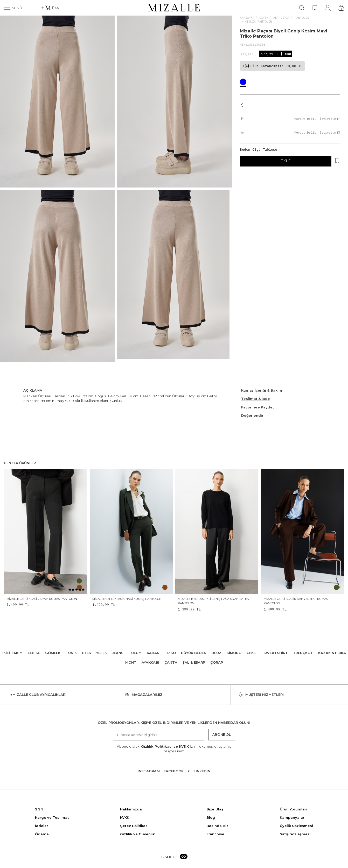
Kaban (153, 653)
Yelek (102, 653)
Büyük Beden (194, 653)
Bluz (217, 653)
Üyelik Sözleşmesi (296, 826)
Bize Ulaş (215, 809)
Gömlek (53, 653)
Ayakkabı (150, 662)
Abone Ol (222, 734)
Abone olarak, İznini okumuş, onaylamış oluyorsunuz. (174, 749)
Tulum (135, 653)
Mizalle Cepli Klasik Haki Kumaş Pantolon (127, 599)
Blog (211, 817)
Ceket (252, 653)
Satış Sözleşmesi (295, 834)
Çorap (217, 662)
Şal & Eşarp (194, 662)
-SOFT (168, 857)
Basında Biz (217, 826)
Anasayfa (247, 18)
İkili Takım (12, 653)
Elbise (34, 653)
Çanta (171, 662)
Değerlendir (252, 415)
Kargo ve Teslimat (52, 817)
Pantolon (302, 18)
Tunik (71, 653)
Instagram (149, 771)
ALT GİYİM (281, 18)
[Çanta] (341, 8)
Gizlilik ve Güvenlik (137, 834)
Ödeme (42, 834)
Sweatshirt (276, 653)
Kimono (234, 653)
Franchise (215, 834)
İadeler (42, 826)
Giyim (264, 18)
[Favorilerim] (315, 8)
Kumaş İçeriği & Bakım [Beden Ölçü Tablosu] (262, 390)
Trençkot (303, 653)
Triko (170, 653)
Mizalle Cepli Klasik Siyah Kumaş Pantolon (42, 599)
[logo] (174, 8)
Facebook (174, 771)
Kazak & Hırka (332, 653)
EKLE (286, 161)
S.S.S (39, 809)
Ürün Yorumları (294, 809)
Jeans (118, 653)
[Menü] (13, 8)
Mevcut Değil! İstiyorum (317, 119)
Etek (86, 653)
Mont (131, 662)
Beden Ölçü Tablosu (259, 150)
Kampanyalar (292, 817)
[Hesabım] (328, 8)
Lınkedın (202, 771)
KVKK (125, 817)
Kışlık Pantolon (258, 21)
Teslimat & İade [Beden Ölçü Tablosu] (256, 399)
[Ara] (302, 8)
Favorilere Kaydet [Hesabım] (257, 407)
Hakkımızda (131, 809)
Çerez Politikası (134, 826)
